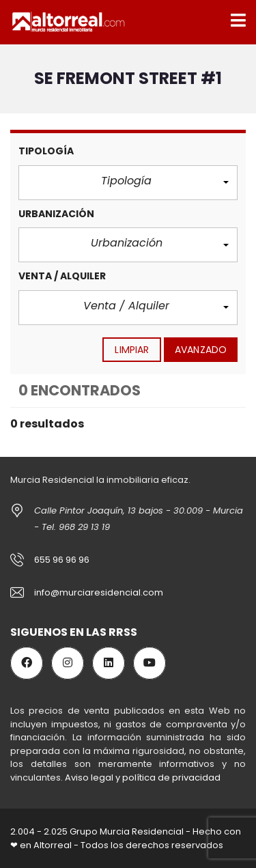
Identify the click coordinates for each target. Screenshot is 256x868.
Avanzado (201, 350)
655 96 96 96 (62, 560)
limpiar (132, 350)
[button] (128, 183)
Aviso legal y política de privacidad (143, 778)
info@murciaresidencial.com (99, 592)
